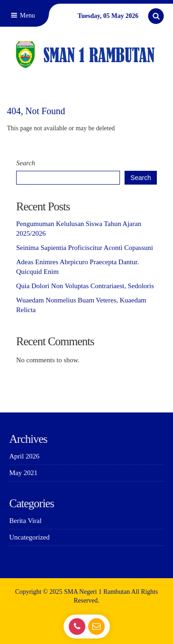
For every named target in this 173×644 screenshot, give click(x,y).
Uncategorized (29, 537)
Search (26, 163)
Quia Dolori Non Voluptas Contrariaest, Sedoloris (85, 286)
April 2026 (24, 456)
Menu (22, 15)
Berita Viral (25, 521)
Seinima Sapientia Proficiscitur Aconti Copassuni (85, 248)
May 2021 (23, 473)
